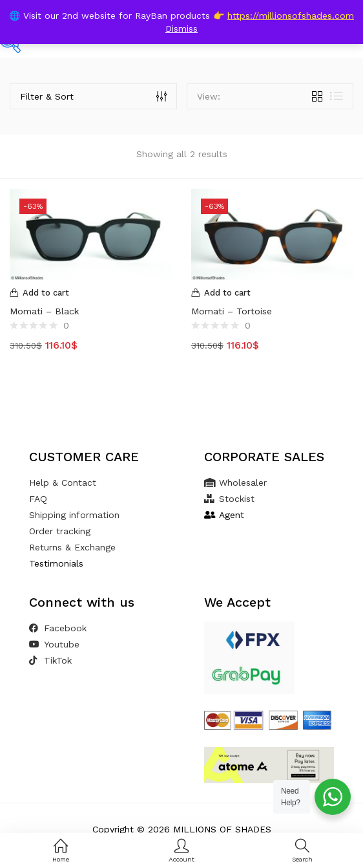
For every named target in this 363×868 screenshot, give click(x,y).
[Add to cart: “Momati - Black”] (91, 293)
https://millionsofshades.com (291, 16)
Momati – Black (44, 311)
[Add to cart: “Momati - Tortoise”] (272, 293)
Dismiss (181, 28)
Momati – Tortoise (232, 311)
